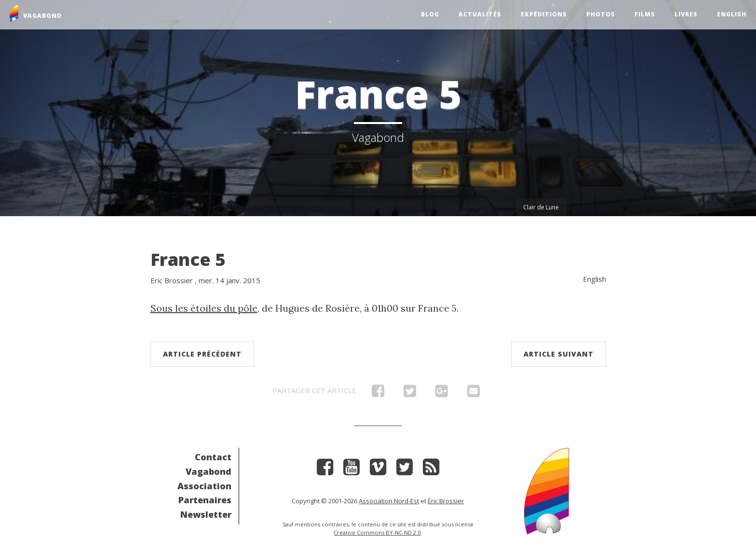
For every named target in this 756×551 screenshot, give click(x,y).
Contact (213, 457)
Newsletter (206, 514)
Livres (686, 14)
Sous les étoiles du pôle (204, 308)
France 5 (188, 259)
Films (645, 14)
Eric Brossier (172, 280)
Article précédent (202, 354)
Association (204, 486)
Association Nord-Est (389, 501)
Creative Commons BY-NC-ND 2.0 (377, 532)
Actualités (480, 14)
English (732, 14)
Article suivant (559, 354)
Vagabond (209, 471)
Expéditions (544, 14)
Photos (601, 14)
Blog (430, 14)
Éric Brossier (446, 501)
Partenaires (205, 500)
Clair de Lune (541, 207)
